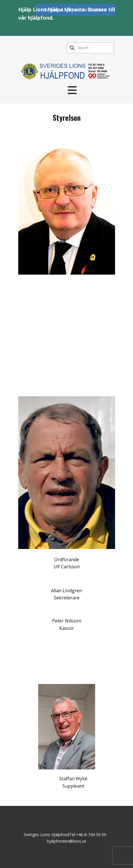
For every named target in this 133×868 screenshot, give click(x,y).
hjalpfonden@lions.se (67, 841)
